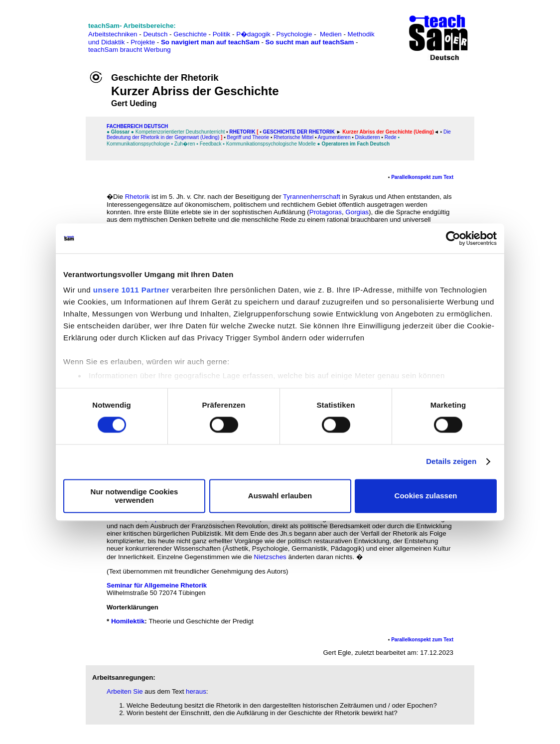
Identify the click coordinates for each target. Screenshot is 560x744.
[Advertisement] (51, 30)
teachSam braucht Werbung (130, 50)
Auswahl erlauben (280, 496)
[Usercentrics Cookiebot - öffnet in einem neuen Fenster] (453, 238)
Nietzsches (270, 557)
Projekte (143, 42)
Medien (331, 34)
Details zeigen (451, 462)
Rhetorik (242, 132)
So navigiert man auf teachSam (210, 42)
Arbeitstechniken (113, 34)
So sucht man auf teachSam (310, 42)
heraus (196, 691)
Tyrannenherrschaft (312, 197)
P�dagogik (253, 34)
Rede (391, 137)
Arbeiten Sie (125, 691)
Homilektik (128, 621)
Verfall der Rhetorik (389, 533)
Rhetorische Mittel (293, 137)
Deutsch (155, 34)
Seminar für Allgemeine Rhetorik (157, 585)
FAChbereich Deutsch (137, 126)
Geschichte (190, 34)
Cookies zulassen (426, 496)
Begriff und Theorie (248, 137)
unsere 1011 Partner (131, 290)
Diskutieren (368, 137)
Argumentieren (334, 137)
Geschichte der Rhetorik (299, 132)
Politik (222, 34)
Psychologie (294, 34)
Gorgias (357, 212)
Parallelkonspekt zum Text (422, 177)
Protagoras (326, 212)
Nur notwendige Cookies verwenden (135, 496)
